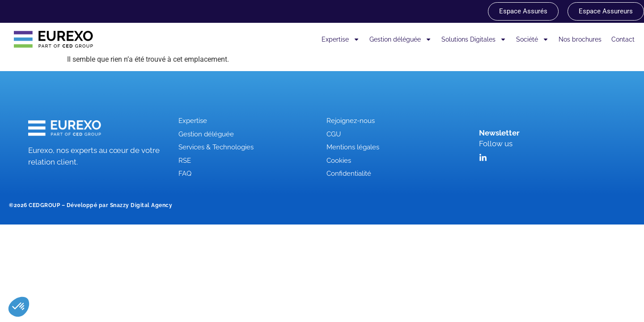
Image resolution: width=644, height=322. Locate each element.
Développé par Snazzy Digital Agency (120, 205)
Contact (623, 39)
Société (532, 39)
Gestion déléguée (400, 39)
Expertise (341, 39)
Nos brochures (580, 39)
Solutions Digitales (474, 39)
